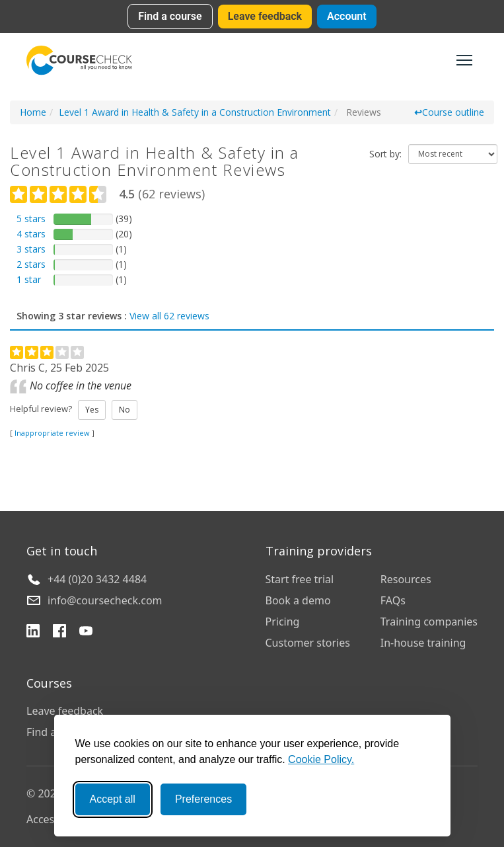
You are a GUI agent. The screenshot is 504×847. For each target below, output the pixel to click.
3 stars (31, 249)
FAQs (393, 600)
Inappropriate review (52, 433)
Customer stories (308, 643)
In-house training (423, 643)
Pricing (283, 622)
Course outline (449, 112)
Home (33, 112)
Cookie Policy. (321, 759)
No (125, 410)
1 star (29, 279)
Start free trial (300, 579)
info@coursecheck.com (105, 600)
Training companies (429, 622)
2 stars (31, 264)
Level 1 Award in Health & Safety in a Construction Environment (195, 112)
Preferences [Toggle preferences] (203, 799)
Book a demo (298, 600)
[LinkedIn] (33, 632)
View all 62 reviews (169, 316)
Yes (92, 410)
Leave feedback (265, 16)
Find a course (170, 16)
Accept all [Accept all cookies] (113, 799)
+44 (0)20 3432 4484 (97, 579)
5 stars (31, 219)
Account (347, 16)
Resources (406, 579)
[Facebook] (59, 632)
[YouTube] (86, 632)
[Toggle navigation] (464, 60)
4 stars (31, 234)
